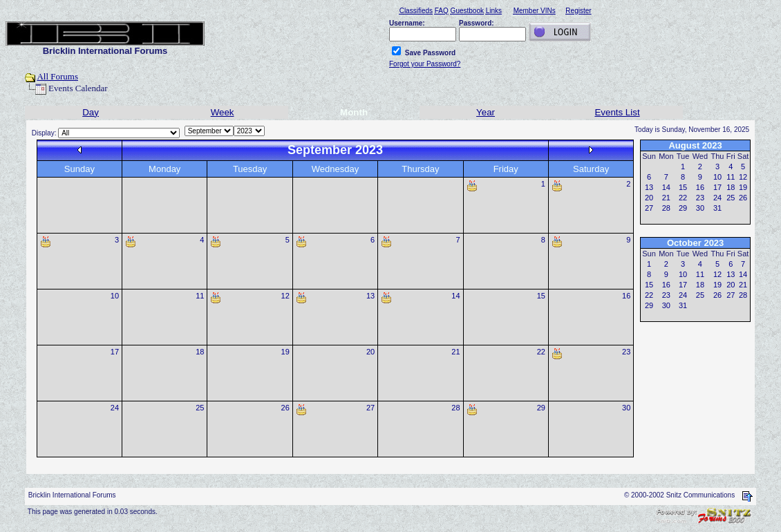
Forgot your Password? (425, 64)
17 (115, 352)
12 (285, 296)
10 (115, 296)
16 (626, 296)
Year (486, 112)
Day (91, 112)
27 (370, 408)
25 (200, 408)
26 (285, 408)
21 (455, 352)
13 (370, 296)
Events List (617, 112)
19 (285, 352)
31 (717, 208)
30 (626, 408)
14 (455, 296)
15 (541, 296)
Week (223, 112)
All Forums (57, 76)
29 (541, 408)
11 (200, 296)
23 (626, 352)
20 (370, 352)
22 (541, 352)
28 (455, 408)
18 (200, 352)
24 (115, 408)
